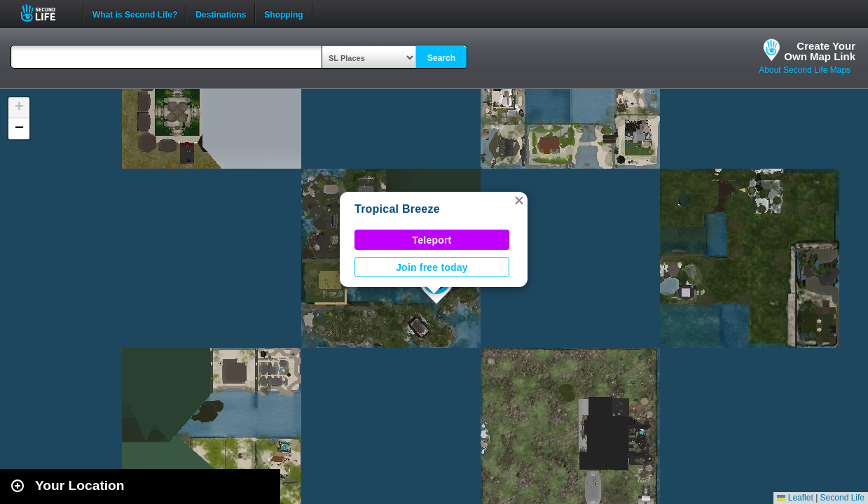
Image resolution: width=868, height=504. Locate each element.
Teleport (432, 240)
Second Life (46, 13)
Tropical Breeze (397, 209)
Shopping (283, 13)
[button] (519, 200)
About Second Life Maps (805, 70)
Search (441, 58)
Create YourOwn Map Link (820, 51)
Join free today (432, 267)
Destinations (221, 13)
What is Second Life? (135, 13)
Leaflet (795, 498)
